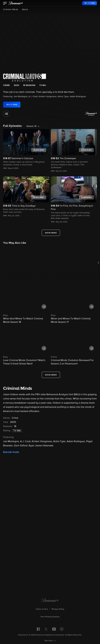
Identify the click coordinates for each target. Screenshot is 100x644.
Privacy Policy (58, 609)
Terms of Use (42, 609)
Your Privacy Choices (50, 617)
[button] (5, 4)
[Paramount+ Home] (50, 601)
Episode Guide (11, 452)
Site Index (49, 641)
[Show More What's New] (51, 375)
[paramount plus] (16, 3)
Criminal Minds (11, 9)
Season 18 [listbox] (31, 126)
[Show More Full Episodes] (51, 233)
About (25, 9)
